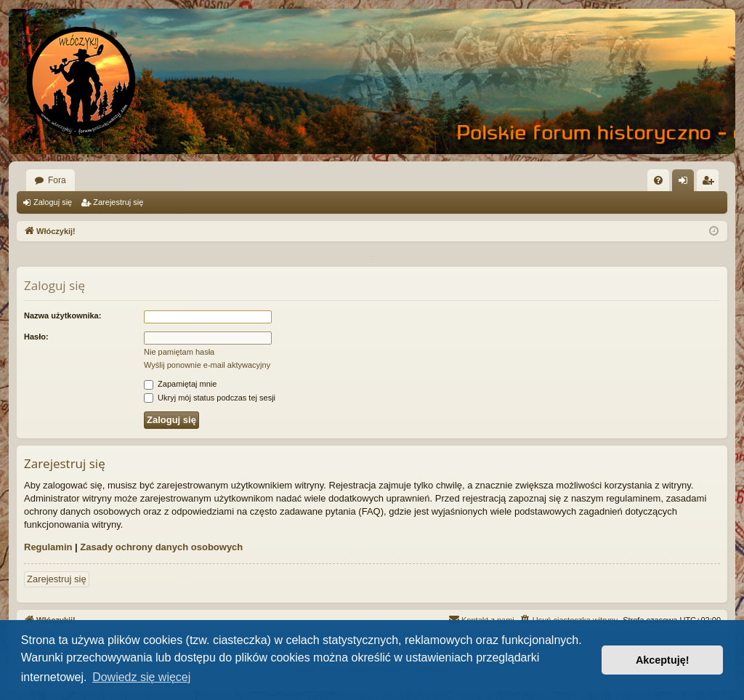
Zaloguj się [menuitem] (686, 183)
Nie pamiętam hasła (179, 352)
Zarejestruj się (118, 202)
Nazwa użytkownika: (62, 315)
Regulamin (48, 547)
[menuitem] (658, 180)
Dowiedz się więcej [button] (141, 677)
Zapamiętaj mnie (180, 384)
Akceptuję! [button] (663, 660)
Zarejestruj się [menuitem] (711, 183)
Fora (57, 180)
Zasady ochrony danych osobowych (161, 547)
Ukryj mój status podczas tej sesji (210, 398)
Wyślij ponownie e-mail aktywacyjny (207, 365)
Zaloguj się (53, 202)
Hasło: (36, 337)
